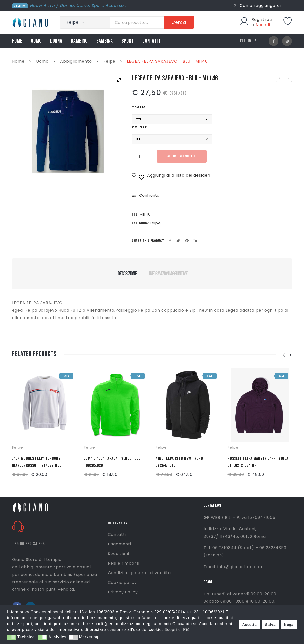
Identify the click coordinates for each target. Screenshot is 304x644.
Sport (97, 6)
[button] (12, 637)
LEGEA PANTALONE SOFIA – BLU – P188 (288, 79)
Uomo (83, 6)
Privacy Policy (123, 592)
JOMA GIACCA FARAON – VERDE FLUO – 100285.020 (114, 462)
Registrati (262, 20)
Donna (67, 6)
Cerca (179, 22)
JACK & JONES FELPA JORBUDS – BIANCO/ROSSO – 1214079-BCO (37, 462)
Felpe (109, 61)
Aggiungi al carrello (183, 156)
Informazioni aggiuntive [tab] (168, 274)
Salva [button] (270, 625)
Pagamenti (119, 544)
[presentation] (284, 355)
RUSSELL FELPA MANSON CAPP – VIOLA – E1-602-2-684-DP (259, 462)
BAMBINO (79, 41)
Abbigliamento (76, 61)
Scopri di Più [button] (177, 630)
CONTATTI (151, 41)
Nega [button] (289, 625)
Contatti (117, 534)
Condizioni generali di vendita (139, 573)
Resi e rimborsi (124, 563)
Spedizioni (118, 554)
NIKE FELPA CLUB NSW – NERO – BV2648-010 (181, 462)
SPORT (128, 41)
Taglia (139, 107)
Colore (139, 127)
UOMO (36, 41)
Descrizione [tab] (127, 274)
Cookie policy (122, 582)
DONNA (56, 41)
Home (18, 61)
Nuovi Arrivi (43, 6)
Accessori (116, 6)
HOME (17, 41)
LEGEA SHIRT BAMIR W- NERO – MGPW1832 (280, 79)
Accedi (263, 25)
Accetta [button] (249, 625)
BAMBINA (105, 41)
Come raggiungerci (257, 6)
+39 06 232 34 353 (28, 544)
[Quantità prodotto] (141, 157)
